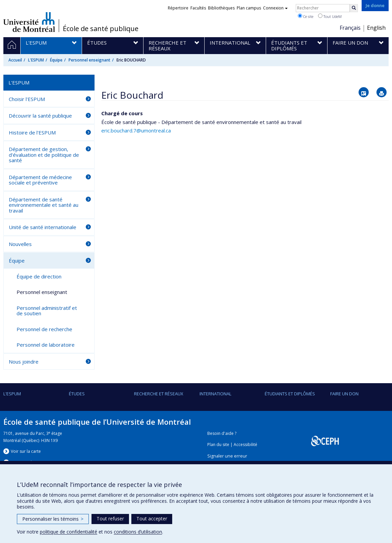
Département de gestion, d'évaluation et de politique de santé (44, 155)
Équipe (56, 60)
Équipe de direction (39, 276)
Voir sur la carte (26, 451)
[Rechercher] (354, 8)
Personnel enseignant (89, 60)
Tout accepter (152, 519)
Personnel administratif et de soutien (47, 311)
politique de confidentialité (69, 532)
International (215, 394)
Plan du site (218, 445)
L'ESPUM (36, 60)
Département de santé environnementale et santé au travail (44, 205)
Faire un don (344, 394)
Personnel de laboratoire (46, 345)
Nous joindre (24, 362)
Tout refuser (110, 519)
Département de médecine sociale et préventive (40, 180)
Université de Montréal (29, 22)
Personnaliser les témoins (53, 519)
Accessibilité (245, 445)
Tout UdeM (330, 16)
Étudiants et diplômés (290, 394)
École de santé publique (101, 29)
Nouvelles (20, 244)
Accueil (15, 60)
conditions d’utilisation (138, 532)
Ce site (306, 16)
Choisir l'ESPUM (27, 99)
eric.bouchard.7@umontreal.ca (136, 130)
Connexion (275, 8)
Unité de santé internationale (43, 227)
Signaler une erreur (227, 456)
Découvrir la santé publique (40, 116)
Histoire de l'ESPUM (32, 132)
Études (77, 394)
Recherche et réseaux (159, 394)
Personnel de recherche (44, 329)
